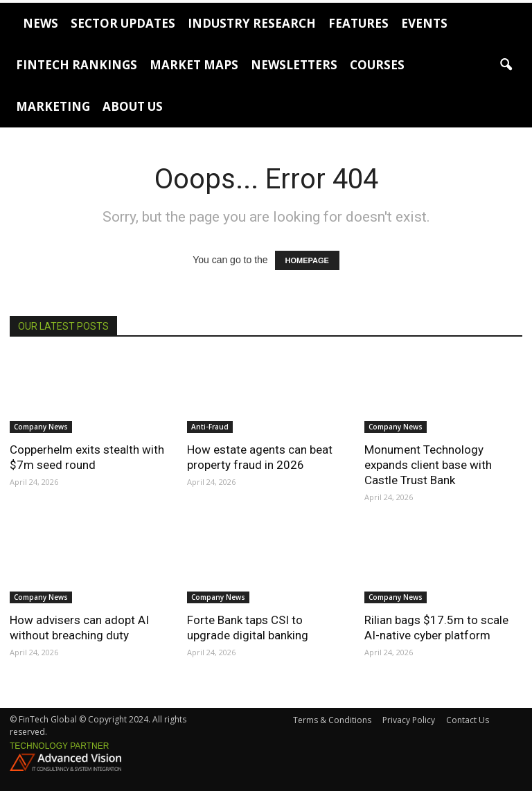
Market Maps (194, 65)
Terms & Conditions (332, 720)
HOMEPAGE (307, 260)
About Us (133, 106)
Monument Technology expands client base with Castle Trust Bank (428, 465)
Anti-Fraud (210, 427)
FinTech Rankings (77, 65)
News (41, 23)
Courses (377, 65)
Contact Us (468, 720)
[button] (506, 65)
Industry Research (252, 23)
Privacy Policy (409, 720)
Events (424, 23)
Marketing (53, 106)
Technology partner (59, 746)
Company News (41, 427)
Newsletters (294, 65)
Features (358, 23)
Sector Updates (123, 23)
